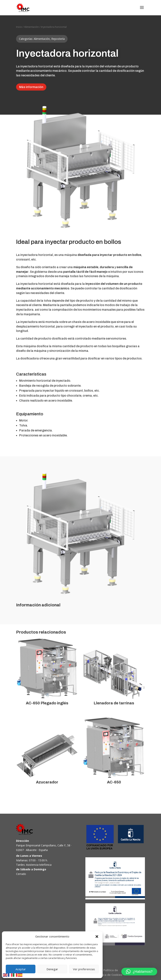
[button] (97, 937)
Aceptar (21, 969)
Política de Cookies (109, 975)
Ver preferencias (84, 969)
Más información (31, 87)
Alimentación (31, 27)
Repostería (58, 39)
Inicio (19, 27)
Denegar (52, 969)
